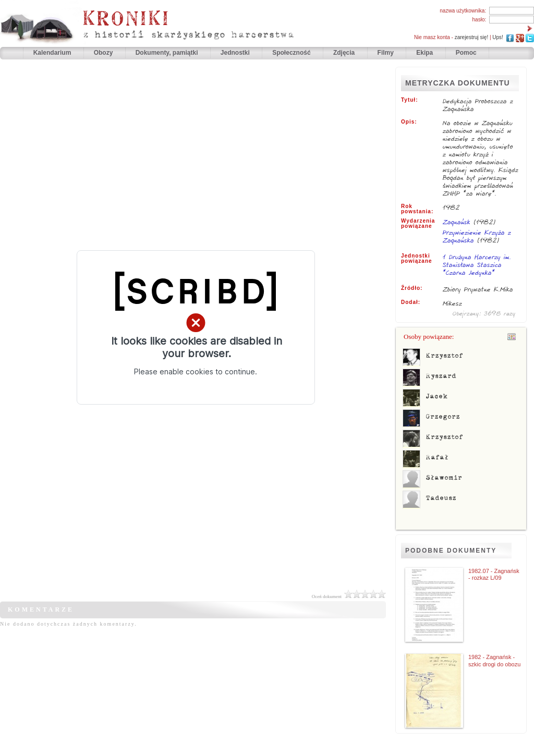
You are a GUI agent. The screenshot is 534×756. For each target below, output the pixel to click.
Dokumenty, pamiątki (168, 53)
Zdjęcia (345, 53)
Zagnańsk (457, 222)
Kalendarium (53, 53)
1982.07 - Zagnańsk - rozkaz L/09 (494, 574)
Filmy (386, 53)
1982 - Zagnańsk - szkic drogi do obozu (494, 660)
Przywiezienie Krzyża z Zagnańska (477, 236)
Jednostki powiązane (417, 259)
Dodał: (411, 302)
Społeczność (292, 53)
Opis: (409, 122)
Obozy (104, 53)
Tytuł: (409, 100)
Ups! (498, 37)
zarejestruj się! (471, 37)
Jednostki (236, 53)
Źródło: (412, 288)
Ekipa (424, 53)
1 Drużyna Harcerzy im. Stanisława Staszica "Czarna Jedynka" (477, 265)
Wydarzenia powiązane (418, 224)
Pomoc (466, 53)
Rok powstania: (417, 209)
